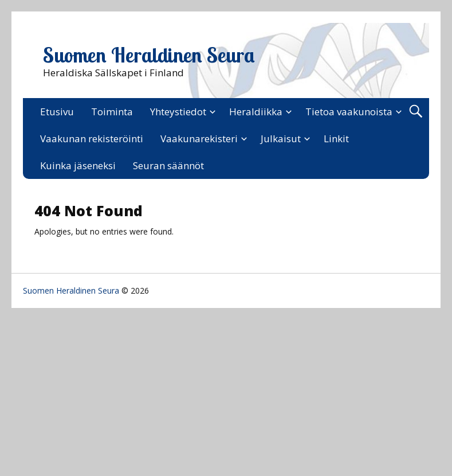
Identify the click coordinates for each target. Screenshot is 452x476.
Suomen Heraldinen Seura (149, 55)
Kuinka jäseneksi (78, 165)
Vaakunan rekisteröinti (92, 138)
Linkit (336, 138)
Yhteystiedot (178, 112)
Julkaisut (281, 138)
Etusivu (57, 112)
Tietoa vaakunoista (349, 112)
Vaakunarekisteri (199, 138)
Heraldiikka (256, 112)
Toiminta (112, 112)
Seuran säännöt (168, 165)
